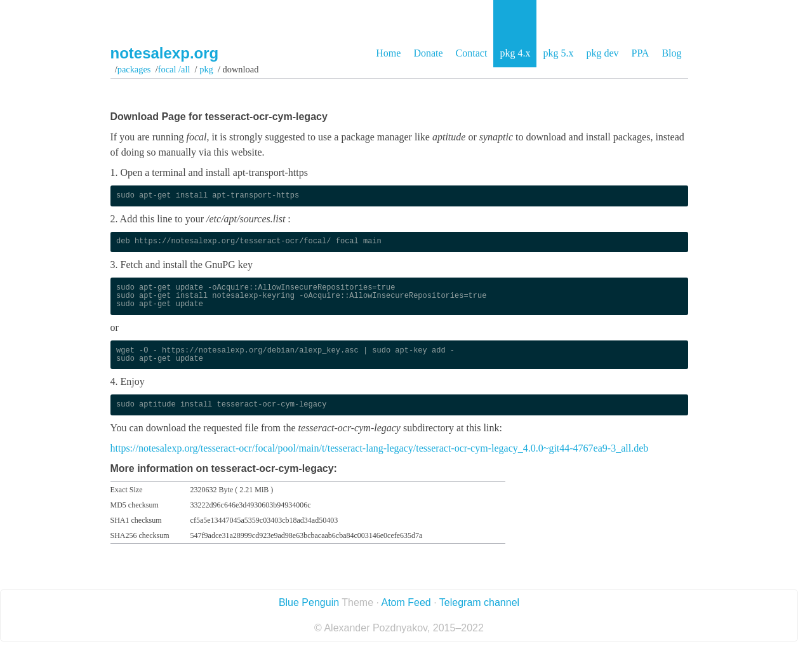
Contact (472, 53)
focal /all (174, 69)
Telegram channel (479, 602)
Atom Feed (406, 602)
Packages (134, 69)
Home (388, 53)
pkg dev (602, 53)
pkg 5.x (558, 53)
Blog (671, 53)
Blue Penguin (309, 602)
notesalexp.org (165, 53)
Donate (428, 53)
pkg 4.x (515, 53)
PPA (640, 53)
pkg (207, 69)
